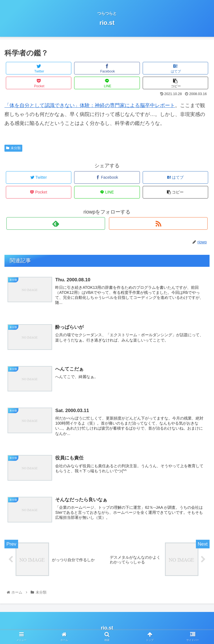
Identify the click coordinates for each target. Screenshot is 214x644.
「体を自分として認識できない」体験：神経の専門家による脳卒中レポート (90, 105)
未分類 (13, 148)
